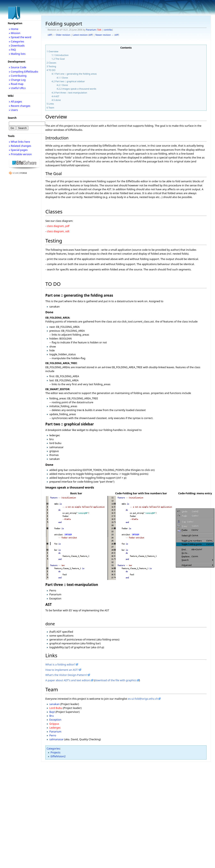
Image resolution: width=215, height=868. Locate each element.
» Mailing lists (17, 54)
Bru (52, 716)
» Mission (15, 33)
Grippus (54, 724)
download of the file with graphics (116, 680)
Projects (55, 752)
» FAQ (12, 50)
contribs (108, 30)
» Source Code (18, 67)
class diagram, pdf (58, 226)
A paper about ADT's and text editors (68, 680)
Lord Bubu (56, 708)
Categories (53, 748)
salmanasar (56, 739)
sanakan (54, 704)
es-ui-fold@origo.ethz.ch (143, 699)
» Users (13, 110)
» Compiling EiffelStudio (24, 72)
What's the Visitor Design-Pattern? (66, 675)
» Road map (16, 84)
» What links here (19, 142)
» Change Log (17, 80)
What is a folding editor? (60, 664)
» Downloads (17, 46)
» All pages (15, 101)
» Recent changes (20, 106)
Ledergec (55, 728)
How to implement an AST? (62, 670)
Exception (55, 720)
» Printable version (20, 154)
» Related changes (20, 146)
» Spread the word (20, 37)
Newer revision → (105, 35)
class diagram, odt (58, 231)
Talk (99, 30)
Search (12, 118)
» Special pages (18, 150)
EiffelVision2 (58, 756)
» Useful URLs (17, 88)
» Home (14, 29)
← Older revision (62, 35)
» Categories (17, 41)
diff (50, 35)
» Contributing (18, 76)
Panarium (91, 30)
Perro (53, 735)
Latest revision (80, 35)
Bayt (52, 712)
